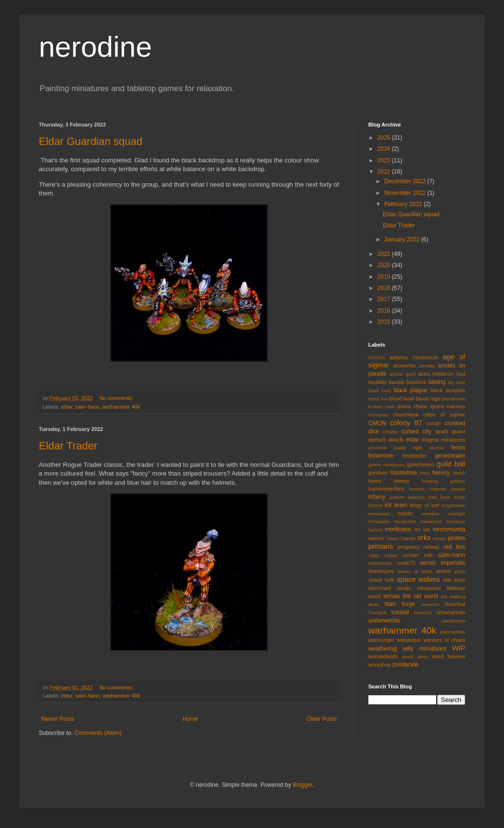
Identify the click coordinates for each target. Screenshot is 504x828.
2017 (385, 299)
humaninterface (386, 489)
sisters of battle (415, 571)
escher (437, 448)
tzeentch (423, 613)
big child (457, 382)
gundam (378, 473)
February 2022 (404, 204)
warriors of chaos (444, 640)
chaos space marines (439, 406)
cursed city (416, 431)
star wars (454, 580)
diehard (377, 440)
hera (425, 473)
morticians (398, 529)
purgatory (409, 547)
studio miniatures (419, 588)
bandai (396, 382)
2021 (385, 254)
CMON (377, 423)
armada (427, 366)
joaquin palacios (407, 497)
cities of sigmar (444, 414)
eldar (67, 407)
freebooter (415, 456)
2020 (385, 265)
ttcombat (455, 604)
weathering (383, 649)
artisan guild (402, 374)
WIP (459, 648)
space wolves (418, 579)
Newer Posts (58, 719)
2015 (385, 322)
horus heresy (389, 481)
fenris (458, 447)
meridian (431, 514)
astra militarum (436, 374)
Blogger (303, 785)
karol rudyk (453, 497)
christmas (378, 415)
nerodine (95, 47)
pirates (457, 538)
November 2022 (406, 193)
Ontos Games (401, 538)
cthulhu (390, 432)
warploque (409, 640)
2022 (385, 172)
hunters (417, 489)
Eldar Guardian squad (91, 141)
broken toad (381, 406)
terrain (392, 596)
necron (376, 538)
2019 (385, 277)
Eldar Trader (68, 446)
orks (424, 538)
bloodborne (454, 399)
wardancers (453, 621)
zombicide (405, 665)
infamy (377, 497)
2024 (385, 149)
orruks (440, 538)
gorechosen (421, 464)
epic (418, 447)
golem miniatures (386, 465)
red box (454, 547)
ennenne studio (387, 448)
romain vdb (417, 555)
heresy (441, 473)
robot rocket (383, 555)
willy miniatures (425, 649)
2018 (385, 288)
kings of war (425, 505)
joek (433, 497)
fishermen (381, 456)
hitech (459, 473)
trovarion (430, 604)
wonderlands (383, 656)
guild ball (451, 464)
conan (433, 423)
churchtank (406, 414)
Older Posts (322, 719)
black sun (378, 399)
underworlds (384, 621)
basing (437, 382)
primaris (381, 546)
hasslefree (403, 473)
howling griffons (444, 481)
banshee (416, 382)
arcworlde (404, 366)
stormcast (380, 588)
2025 (385, 138)
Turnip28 (378, 613)
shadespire (381, 571)
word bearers (449, 656)
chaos (403, 406)
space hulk (381, 580)
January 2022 (403, 239)
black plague (410, 390)
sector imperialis (443, 563)
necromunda (449, 529)
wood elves (415, 657)
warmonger (381, 640)
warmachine (453, 632)
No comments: (117, 398)
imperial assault (447, 489)
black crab (380, 390)
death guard (450, 431)
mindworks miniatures (418, 521)
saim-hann (87, 407)
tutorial (400, 612)
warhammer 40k (121, 407)
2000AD (377, 358)
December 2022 (406, 181)
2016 (385, 311)
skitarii (443, 571)
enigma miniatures (443, 440)
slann (460, 571)
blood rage (428, 398)
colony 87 (406, 423)
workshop (379, 665)
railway (432, 547)
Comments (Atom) (98, 733)
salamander (380, 563)
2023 (385, 160)
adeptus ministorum (414, 357)
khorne (375, 505)
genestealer (450, 456)
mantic (406, 513)
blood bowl (402, 398)
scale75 (406, 563)
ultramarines (451, 612)
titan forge (400, 604)
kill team (396, 505)
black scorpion (448, 390)
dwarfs (396, 440)
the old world (420, 596)
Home (190, 719)
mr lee (422, 529)
